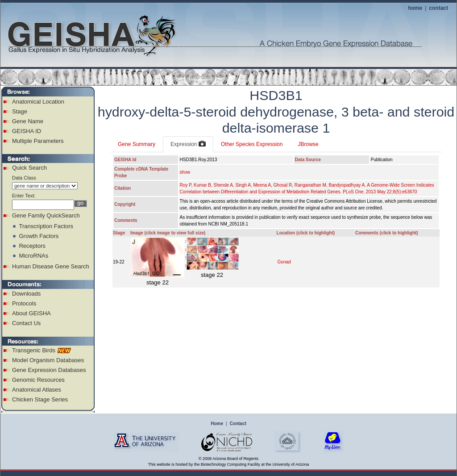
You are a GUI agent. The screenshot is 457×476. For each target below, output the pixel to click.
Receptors (32, 246)
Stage (20, 111)
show (185, 172)
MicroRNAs (33, 256)
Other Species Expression (252, 144)
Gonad (284, 262)
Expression (188, 144)
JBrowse (308, 144)
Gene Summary (137, 144)
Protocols (24, 303)
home (415, 8)
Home (217, 424)
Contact (238, 424)
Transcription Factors (46, 226)
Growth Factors (39, 236)
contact (438, 8)
